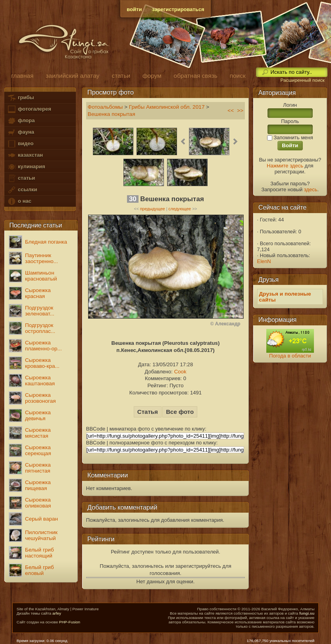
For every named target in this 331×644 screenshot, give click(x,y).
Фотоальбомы (105, 107)
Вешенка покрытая (112, 114)
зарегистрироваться (178, 9)
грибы (20, 98)
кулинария (26, 167)
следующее (180, 209)
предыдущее (153, 209)
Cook (180, 372)
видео (20, 144)
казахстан (25, 155)
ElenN (264, 261)
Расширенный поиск (302, 80)
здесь (311, 189)
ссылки (22, 190)
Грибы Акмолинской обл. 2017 (167, 107)
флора (21, 121)
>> (240, 111)
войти (134, 9)
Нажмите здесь (285, 166)
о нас (19, 201)
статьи (21, 178)
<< (231, 111)
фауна (21, 132)
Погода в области (290, 356)
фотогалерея (29, 109)
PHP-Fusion (70, 622)
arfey (57, 613)
